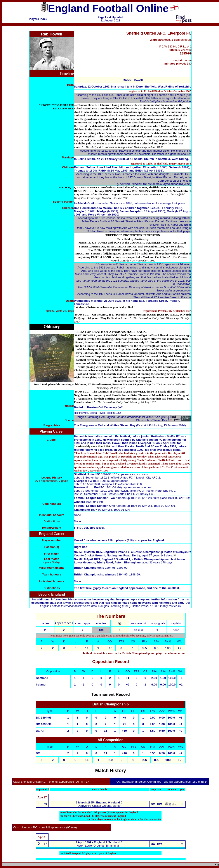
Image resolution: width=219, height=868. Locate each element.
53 (45, 804)
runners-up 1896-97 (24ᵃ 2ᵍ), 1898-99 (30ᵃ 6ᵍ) (145, 506)
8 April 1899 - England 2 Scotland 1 (99, 842)
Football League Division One (94, 506)
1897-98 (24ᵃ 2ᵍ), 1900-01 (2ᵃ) (102, 510)
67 (45, 844)
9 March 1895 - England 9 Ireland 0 (99, 802)
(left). (99, 407)
